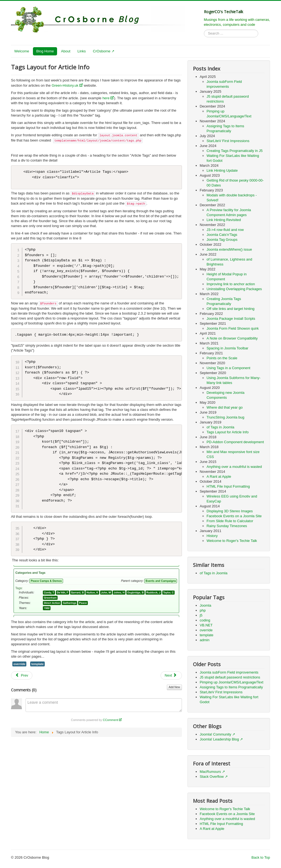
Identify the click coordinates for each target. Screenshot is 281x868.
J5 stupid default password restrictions (230, 677)
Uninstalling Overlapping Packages (234, 289)
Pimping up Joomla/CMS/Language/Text (232, 682)
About (66, 51)
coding (205, 620)
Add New (174, 687)
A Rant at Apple (219, 477)
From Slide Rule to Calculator (230, 521)
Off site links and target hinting (231, 309)
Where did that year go (225, 407)
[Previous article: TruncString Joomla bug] (22, 675)
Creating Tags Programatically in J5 (235, 151)
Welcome (22, 51)
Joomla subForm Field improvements (229, 672)
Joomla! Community (216, 734)
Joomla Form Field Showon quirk (233, 328)
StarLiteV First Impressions (228, 141)
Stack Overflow (212, 777)
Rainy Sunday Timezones (227, 526)
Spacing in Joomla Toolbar (227, 348)
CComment (111, 720)
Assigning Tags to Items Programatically (231, 687)
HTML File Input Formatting (228, 486)
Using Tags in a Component (228, 368)
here (106, 98)
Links (82, 51)
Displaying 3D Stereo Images (230, 511)
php (203, 610)
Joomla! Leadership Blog (219, 739)
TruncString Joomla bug (226, 417)
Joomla (206, 605)
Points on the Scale (222, 358)
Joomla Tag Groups (222, 240)
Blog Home (45, 51)
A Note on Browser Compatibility (232, 338)
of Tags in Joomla (220, 427)
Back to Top (261, 857)
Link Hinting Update (222, 170)
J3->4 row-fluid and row (225, 230)
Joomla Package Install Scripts (231, 319)
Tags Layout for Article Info (228, 432)
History (212, 536)
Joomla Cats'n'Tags (222, 235)
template (37, 664)
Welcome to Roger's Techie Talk (232, 541)
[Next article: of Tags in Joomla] (171, 675)
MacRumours (210, 772)
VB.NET (206, 625)
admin (205, 640)
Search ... (204, 30)
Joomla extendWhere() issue (229, 249)
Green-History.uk (65, 85)
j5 (201, 615)
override (19, 664)
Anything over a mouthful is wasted (234, 467)
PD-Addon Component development (235, 442)
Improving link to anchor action (231, 284)
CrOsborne (102, 51)
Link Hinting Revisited (224, 220)
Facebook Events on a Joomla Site (234, 516)
